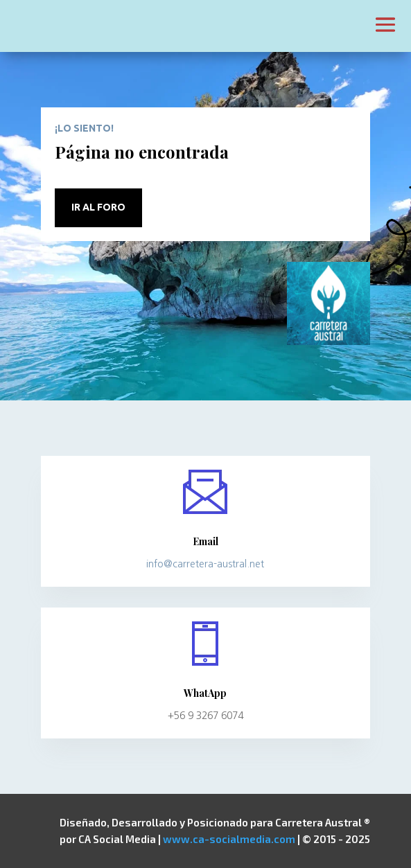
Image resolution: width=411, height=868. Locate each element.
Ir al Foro (98, 207)
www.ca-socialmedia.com (229, 839)
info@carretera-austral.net (205, 564)
